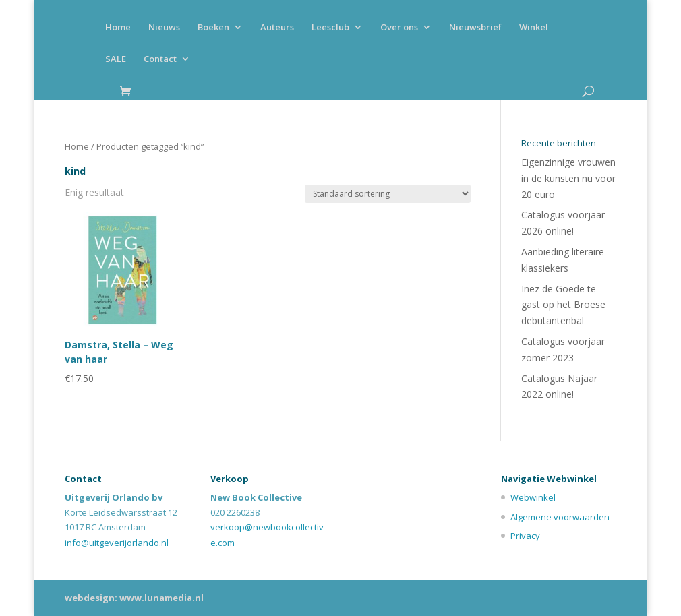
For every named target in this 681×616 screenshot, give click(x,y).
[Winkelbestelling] (388, 194)
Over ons (399, 28)
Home (118, 28)
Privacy (525, 536)
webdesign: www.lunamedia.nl (134, 598)
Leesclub (330, 28)
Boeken (213, 28)
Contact (160, 59)
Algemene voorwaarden (560, 517)
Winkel (534, 28)
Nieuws (164, 28)
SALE (116, 59)
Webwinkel (533, 497)
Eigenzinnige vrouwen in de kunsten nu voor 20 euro (568, 178)
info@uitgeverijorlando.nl (117, 543)
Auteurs (277, 28)
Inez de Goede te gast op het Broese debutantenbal (563, 305)
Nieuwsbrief (475, 28)
